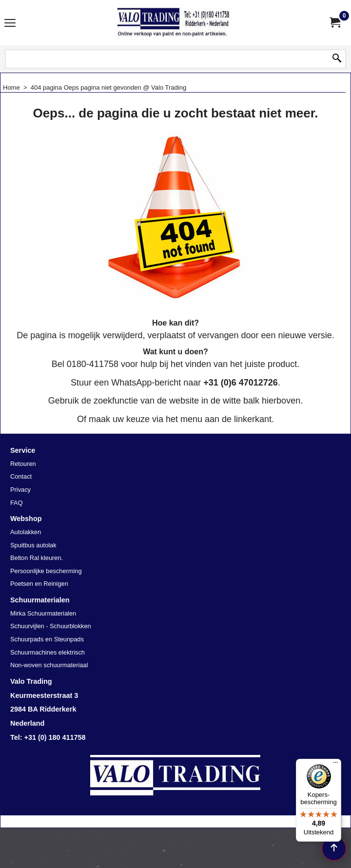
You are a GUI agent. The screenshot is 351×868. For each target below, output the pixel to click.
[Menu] (335, 765)
